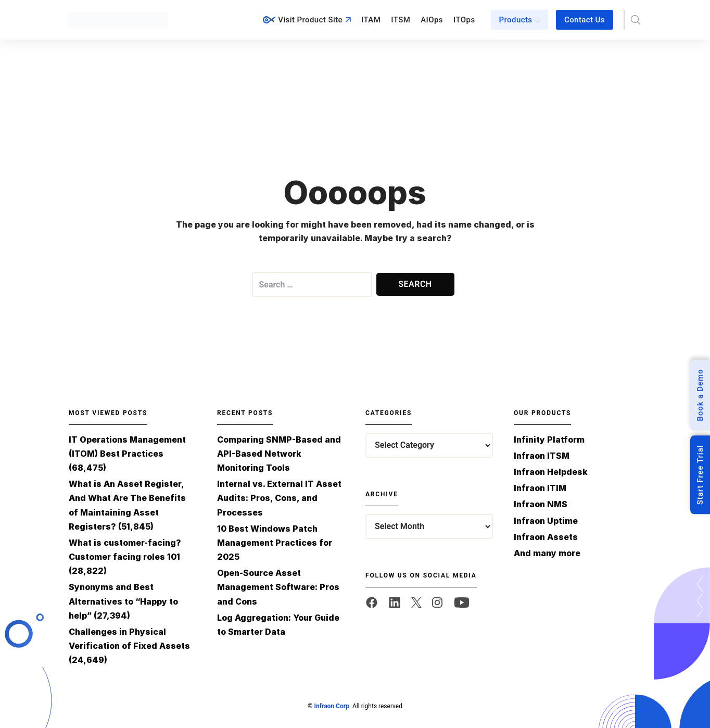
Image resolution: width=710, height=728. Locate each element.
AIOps (432, 20)
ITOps (464, 20)
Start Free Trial (700, 475)
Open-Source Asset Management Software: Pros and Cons (278, 587)
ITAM (371, 20)
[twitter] (416, 602)
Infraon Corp (331, 706)
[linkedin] (395, 602)
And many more (547, 553)
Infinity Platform (549, 440)
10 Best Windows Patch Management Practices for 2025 (275, 543)
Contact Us (585, 20)
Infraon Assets (546, 537)
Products (516, 20)
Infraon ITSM (542, 456)
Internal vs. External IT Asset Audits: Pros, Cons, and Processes (279, 498)
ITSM (401, 20)
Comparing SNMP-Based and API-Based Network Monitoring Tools (279, 454)
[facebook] (372, 602)
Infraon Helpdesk (551, 472)
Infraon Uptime (546, 521)
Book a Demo (700, 395)
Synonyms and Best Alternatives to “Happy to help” (123, 601)
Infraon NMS (541, 504)
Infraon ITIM (540, 488)
